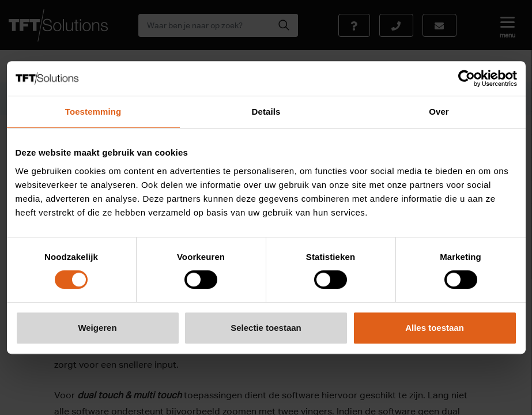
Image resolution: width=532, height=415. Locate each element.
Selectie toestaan (266, 328)
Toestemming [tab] (93, 112)
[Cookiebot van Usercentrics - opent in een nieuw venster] (467, 78)
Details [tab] (266, 112)
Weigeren (97, 328)
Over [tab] (439, 112)
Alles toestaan (435, 328)
